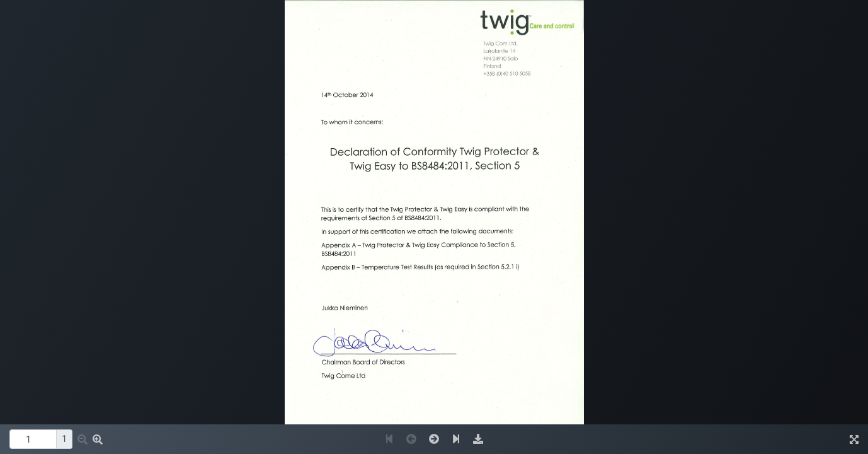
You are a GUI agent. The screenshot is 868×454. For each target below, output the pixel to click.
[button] (83, 439)
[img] (478, 439)
